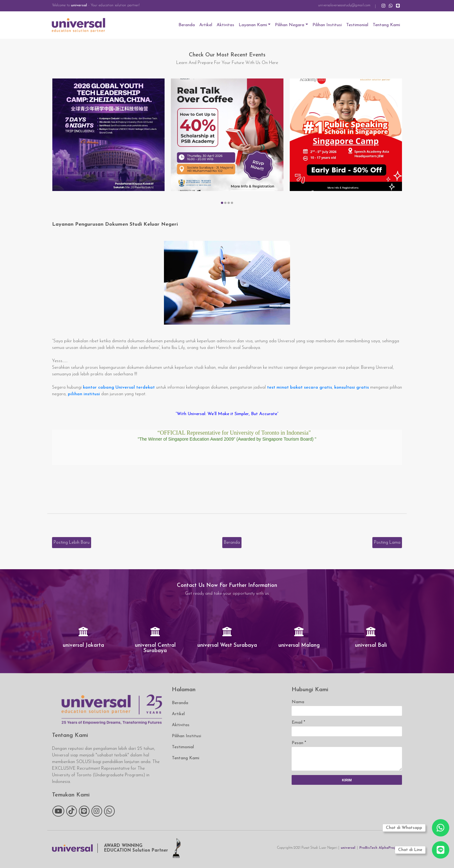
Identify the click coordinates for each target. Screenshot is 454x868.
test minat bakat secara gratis (300, 388)
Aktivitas (225, 25)
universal (79, 5)
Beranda (187, 25)
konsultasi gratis (352, 388)
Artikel (206, 25)
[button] (222, 203)
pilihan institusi (84, 394)
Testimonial (357, 25)
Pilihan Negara (290, 25)
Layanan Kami (253, 25)
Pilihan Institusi (327, 25)
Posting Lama (387, 543)
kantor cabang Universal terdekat (119, 388)
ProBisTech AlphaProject (380, 848)
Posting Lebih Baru (72, 543)
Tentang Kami (386, 25)
